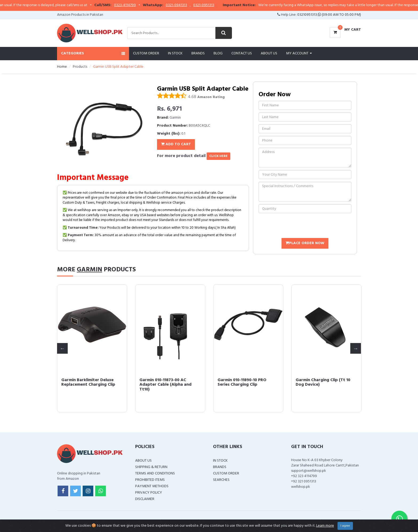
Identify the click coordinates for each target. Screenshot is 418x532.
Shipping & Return (151, 467)
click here (218, 156)
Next (356, 348)
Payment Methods (152, 486)
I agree (345, 526)
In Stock (175, 53)
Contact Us (242, 53)
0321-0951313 (217, 5)
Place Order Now (305, 243)
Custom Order (146, 53)
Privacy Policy (149, 493)
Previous (62, 348)
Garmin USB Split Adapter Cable (87, 382)
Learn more (325, 526)
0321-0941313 (190, 5)
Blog (218, 53)
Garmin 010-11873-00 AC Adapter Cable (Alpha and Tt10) (322, 385)
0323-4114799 (138, 5)
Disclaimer (145, 499)
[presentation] (299, 226)
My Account (299, 53)
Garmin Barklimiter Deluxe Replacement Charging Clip (244, 382)
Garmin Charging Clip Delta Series (166, 382)
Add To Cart (176, 144)
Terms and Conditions (155, 473)
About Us (269, 53)
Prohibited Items (150, 480)
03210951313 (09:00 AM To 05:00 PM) (329, 15)
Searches (221, 480)
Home (62, 67)
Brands (198, 53)
